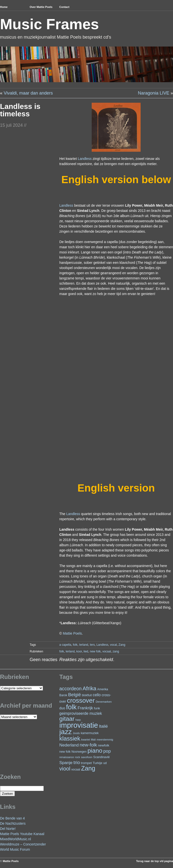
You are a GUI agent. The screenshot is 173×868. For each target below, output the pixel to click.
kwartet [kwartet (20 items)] (85, 740)
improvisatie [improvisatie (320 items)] (79, 725)
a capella (65, 645)
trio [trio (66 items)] (77, 762)
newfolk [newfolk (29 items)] (104, 745)
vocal (113, 645)
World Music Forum (15, 849)
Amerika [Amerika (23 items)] (103, 689)
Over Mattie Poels (41, 7)
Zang (122, 645)
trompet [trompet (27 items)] (86, 763)
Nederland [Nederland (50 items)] (69, 745)
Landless (85, 159)
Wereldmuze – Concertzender (23, 844)
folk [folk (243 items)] (71, 707)
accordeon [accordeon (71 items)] (70, 689)
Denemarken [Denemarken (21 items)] (104, 702)
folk (75, 645)
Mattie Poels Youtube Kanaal (22, 834)
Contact (64, 7)
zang (116, 651)
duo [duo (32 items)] (62, 708)
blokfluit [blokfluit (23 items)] (87, 695)
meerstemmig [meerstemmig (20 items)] (105, 740)
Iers (92, 645)
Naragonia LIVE (154, 93)
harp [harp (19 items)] (78, 720)
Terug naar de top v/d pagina (155, 861)
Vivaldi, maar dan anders (28, 93)
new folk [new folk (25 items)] (65, 752)
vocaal (107, 651)
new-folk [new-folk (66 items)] (88, 745)
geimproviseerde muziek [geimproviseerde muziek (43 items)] (81, 713)
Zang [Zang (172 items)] (88, 768)
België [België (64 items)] (75, 695)
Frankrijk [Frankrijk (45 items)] (85, 708)
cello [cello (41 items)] (97, 695)
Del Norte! (8, 829)
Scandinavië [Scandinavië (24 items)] (101, 757)
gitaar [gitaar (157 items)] (67, 719)
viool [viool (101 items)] (65, 769)
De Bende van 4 (12, 818)
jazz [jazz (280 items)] (66, 732)
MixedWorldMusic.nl (15, 839)
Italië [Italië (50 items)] (103, 726)
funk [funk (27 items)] (97, 708)
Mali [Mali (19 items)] (93, 740)
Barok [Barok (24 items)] (63, 695)
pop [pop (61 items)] (107, 751)
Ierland (84, 645)
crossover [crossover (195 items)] (81, 700)
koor (79, 651)
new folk (95, 651)
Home (4, 7)
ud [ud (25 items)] (105, 763)
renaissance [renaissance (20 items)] (67, 757)
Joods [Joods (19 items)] (76, 733)
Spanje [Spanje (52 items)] (66, 763)
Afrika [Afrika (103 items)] (89, 688)
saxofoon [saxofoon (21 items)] (87, 757)
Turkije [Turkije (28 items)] (97, 763)
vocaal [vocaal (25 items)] (76, 769)
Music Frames (49, 24)
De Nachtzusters (13, 823)
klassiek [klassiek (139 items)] (70, 738)
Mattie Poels (72, 633)
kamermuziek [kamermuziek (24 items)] (90, 733)
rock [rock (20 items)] (77, 757)
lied (86, 651)
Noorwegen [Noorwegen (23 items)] (79, 752)
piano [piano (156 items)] (95, 751)
